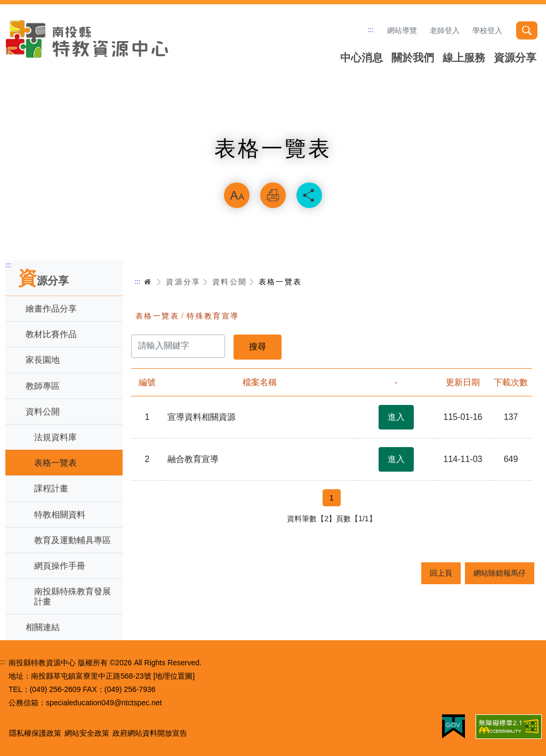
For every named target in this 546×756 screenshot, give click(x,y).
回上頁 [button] (441, 573)
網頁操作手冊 (60, 566)
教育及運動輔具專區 (73, 540)
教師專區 (43, 386)
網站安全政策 (87, 733)
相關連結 (43, 627)
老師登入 (445, 30)
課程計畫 (51, 488)
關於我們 (413, 58)
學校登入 (487, 30)
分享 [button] (309, 195)
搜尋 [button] (527, 30)
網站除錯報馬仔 (500, 573)
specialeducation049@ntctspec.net (104, 703)
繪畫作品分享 (51, 309)
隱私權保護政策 (35, 733)
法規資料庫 (55, 437)
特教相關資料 (60, 515)
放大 (237, 195)
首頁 (148, 282)
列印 (273, 195)
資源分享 (515, 58)
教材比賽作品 (51, 334)
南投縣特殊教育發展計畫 (73, 596)
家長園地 (43, 360)
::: (371, 30)
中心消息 (362, 58)
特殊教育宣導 (213, 316)
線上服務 (464, 58)
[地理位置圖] (174, 676)
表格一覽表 (55, 463)
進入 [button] (396, 417)
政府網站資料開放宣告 (150, 733)
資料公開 (43, 412)
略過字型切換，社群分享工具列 (273, 169)
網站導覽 (402, 30)
